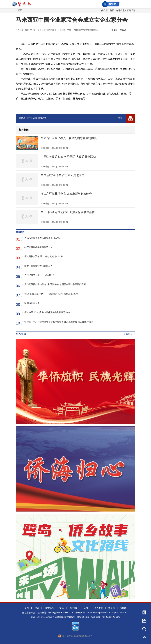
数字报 (112, 608)
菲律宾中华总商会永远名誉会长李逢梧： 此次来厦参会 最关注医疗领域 (54, 323)
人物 (86, 608)
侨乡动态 (49, 608)
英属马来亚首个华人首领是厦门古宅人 (39, 239)
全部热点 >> (129, 334)
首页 (112, 10)
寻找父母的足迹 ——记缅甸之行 (36, 276)
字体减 (123, 30)
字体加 (114, 30)
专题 (62, 608)
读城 (37, 608)
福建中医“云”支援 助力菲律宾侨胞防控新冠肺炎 (43, 314)
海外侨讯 (120, 10)
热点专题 (99, 608)
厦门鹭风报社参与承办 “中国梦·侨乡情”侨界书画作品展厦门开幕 (51, 286)
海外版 (123, 608)
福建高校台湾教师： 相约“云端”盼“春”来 (39, 258)
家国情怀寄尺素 (28, 304)
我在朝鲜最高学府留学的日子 (34, 248)
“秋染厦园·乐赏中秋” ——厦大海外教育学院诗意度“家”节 (47, 295)
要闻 (27, 608)
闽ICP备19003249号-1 (59, 613)
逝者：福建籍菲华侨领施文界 (34, 267)
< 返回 (19, 10)
